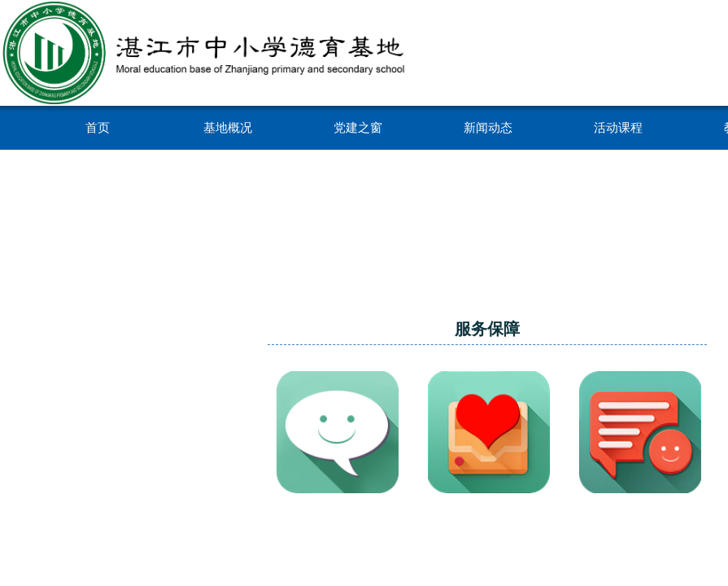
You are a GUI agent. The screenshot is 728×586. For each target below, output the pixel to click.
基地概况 (228, 127)
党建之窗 (358, 127)
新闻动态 (488, 127)
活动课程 (618, 127)
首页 (98, 127)
